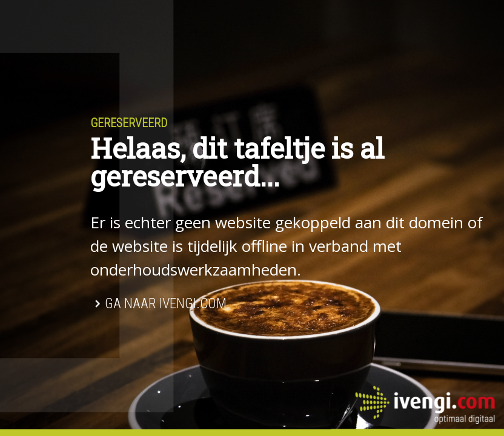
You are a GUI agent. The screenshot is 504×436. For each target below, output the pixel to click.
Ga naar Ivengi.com (166, 304)
